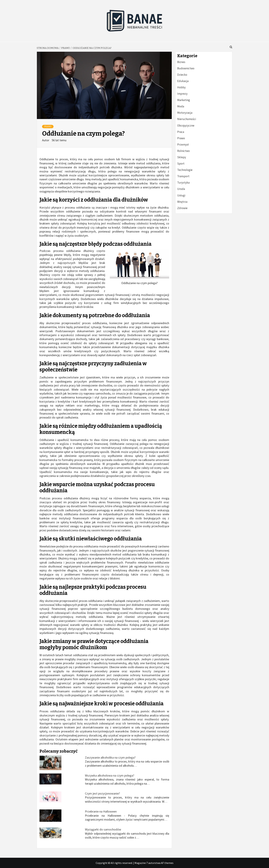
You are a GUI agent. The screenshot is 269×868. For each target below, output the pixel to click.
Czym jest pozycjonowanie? (102, 793)
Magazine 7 (141, 863)
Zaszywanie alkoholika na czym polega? (110, 757)
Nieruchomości (187, 119)
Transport (183, 176)
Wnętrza (182, 202)
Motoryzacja (185, 113)
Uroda (181, 189)
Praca (181, 132)
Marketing (184, 100)
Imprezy (182, 94)
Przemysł (183, 145)
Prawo (48, 127)
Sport (181, 164)
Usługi (181, 195)
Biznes (181, 62)
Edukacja (183, 81)
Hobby (181, 87)
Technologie (185, 170)
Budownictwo (186, 68)
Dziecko (182, 75)
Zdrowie (182, 208)
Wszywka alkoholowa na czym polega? (110, 775)
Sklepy (182, 157)
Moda (181, 106)
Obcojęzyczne (186, 126)
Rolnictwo (183, 151)
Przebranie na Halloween (101, 811)
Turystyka (183, 183)
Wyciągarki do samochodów (103, 829)
